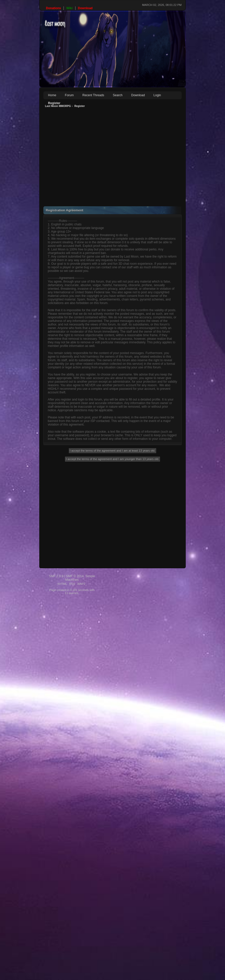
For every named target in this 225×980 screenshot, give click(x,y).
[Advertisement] (71, 158)
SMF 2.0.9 (56, 576)
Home (52, 95)
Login (157, 95)
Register (54, 103)
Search (118, 95)
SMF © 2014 (75, 576)
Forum (69, 95)
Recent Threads (93, 95)
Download (138, 95)
